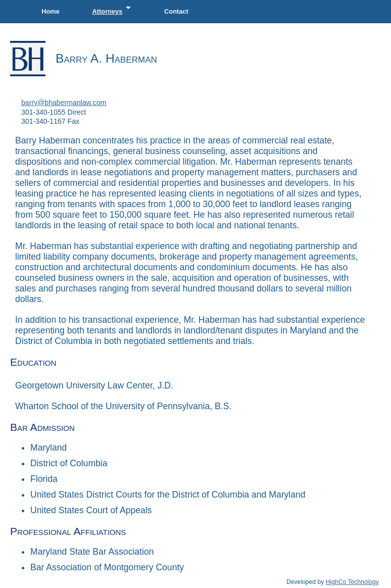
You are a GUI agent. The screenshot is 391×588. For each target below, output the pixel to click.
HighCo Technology (352, 582)
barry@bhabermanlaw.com (64, 103)
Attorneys (114, 8)
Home (51, 11)
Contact (176, 11)
